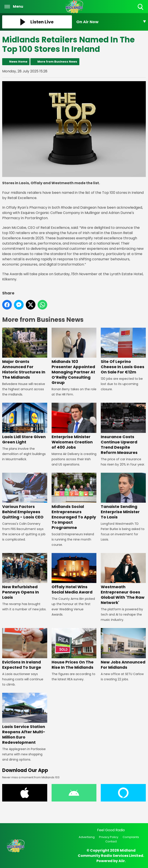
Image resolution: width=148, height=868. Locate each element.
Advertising (87, 837)
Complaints (131, 837)
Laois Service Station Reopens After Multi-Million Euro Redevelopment (25, 719)
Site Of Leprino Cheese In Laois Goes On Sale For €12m (123, 351)
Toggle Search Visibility (141, 7)
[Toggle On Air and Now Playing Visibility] (111, 22)
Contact (111, 841)
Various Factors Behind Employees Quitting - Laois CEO (25, 496)
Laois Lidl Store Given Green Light (25, 424)
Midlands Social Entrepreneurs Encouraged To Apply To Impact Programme (74, 501)
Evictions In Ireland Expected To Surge (25, 649)
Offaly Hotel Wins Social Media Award (74, 574)
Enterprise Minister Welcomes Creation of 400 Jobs (74, 426)
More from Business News (57, 62)
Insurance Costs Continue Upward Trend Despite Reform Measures (123, 429)
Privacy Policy (109, 837)
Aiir (122, 861)
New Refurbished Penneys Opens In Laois (25, 577)
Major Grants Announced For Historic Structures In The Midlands (25, 354)
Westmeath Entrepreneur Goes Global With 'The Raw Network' (123, 579)
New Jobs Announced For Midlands (123, 649)
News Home (18, 62)
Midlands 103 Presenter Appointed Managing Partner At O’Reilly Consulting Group (74, 357)
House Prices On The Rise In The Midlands (74, 649)
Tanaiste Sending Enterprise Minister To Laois (123, 496)
